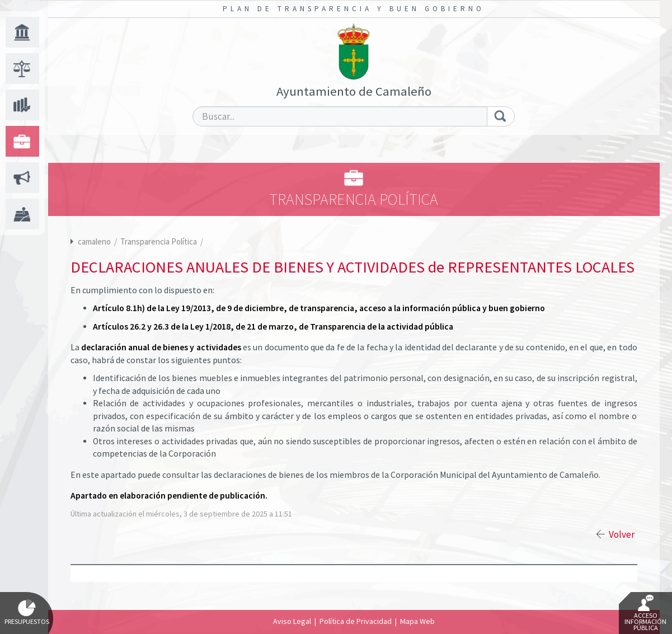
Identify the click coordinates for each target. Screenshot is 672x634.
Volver (622, 534)
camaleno (94, 241)
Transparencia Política (159, 241)
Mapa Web (417, 621)
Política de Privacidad (356, 621)
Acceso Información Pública (645, 613)
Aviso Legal (292, 621)
